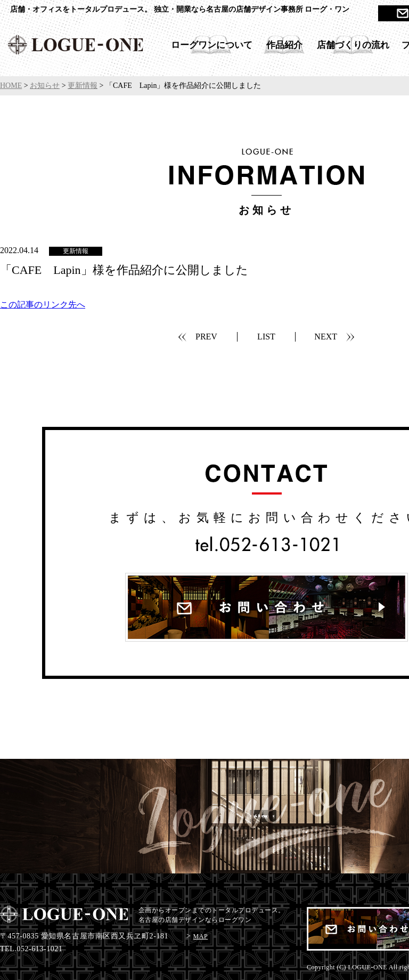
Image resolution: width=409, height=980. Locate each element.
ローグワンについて (212, 45)
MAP (201, 936)
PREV (206, 337)
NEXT (326, 337)
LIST (266, 337)
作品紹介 (284, 45)
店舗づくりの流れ (353, 45)
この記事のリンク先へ (43, 305)
